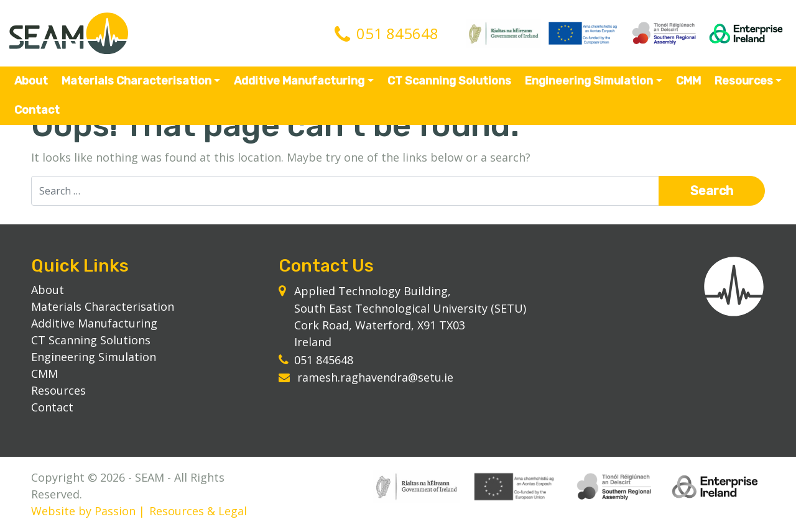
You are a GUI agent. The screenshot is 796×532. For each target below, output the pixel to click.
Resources (744, 81)
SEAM (69, 33)
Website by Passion (83, 511)
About (31, 81)
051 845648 (397, 33)
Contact (37, 110)
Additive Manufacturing (299, 81)
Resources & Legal (198, 511)
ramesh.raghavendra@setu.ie (375, 377)
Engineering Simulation (589, 81)
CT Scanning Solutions (449, 81)
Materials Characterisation (137, 81)
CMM (688, 81)
